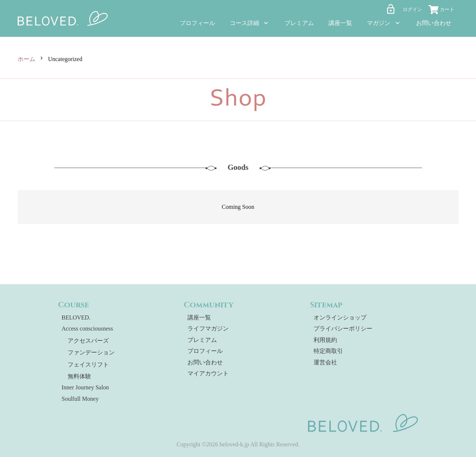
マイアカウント (208, 373)
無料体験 (79, 376)
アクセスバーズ (88, 341)
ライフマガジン (208, 329)
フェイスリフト (88, 365)
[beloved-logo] (63, 18)
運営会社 (325, 362)
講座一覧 (199, 317)
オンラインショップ (340, 317)
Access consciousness (87, 329)
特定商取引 (328, 351)
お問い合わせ (205, 362)
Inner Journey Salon (85, 387)
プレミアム (202, 340)
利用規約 (325, 340)
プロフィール (205, 351)
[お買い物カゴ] (444, 11)
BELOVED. (76, 317)
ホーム (26, 59)
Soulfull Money (80, 399)
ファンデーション (91, 352)
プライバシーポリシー (343, 329)
